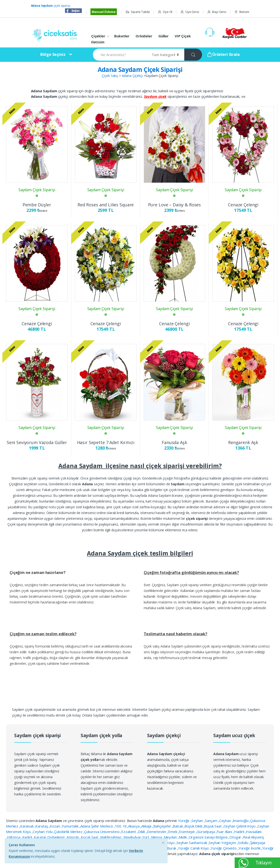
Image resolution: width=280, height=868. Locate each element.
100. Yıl (121, 826)
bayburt (125, 854)
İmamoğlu (241, 821)
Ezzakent (129, 832)
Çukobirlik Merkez (69, 832)
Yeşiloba (102, 848)
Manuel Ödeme (104, 12)
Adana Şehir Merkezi (97, 826)
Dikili (142, 832)
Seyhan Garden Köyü (122, 843)
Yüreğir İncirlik (250, 848)
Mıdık (183, 837)
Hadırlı (240, 832)
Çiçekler (98, 36)
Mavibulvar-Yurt (137, 837)
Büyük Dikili (194, 826)
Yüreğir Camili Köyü (194, 848)
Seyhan (198, 821)
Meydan (171, 837)
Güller (164, 36)
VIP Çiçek (183, 36)
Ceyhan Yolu (43, 832)
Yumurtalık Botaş (140, 848)
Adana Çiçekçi (132, 76)
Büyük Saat (213, 826)
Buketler (122, 36)
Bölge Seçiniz (53, 54)
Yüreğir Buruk (166, 848)
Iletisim (242, 12)
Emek (173, 832)
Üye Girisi (190, 12)
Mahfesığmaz (111, 837)
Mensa (157, 837)
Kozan (55, 826)
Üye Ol (165, 12)
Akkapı (147, 826)
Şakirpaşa (258, 843)
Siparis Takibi (138, 12)
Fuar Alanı (225, 832)
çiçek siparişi (51, 6)
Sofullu (244, 843)
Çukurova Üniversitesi (102, 832)
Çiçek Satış (110, 76)
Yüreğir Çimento (224, 848)
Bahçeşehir (163, 826)
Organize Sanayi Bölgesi (209, 837)
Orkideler (144, 36)
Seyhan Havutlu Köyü (158, 843)
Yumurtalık (70, 826)
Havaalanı (254, 832)
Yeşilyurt (117, 848)
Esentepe (187, 832)
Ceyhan (226, 821)
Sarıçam (212, 821)
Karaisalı (27, 826)
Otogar (236, 837)
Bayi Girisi (217, 12)
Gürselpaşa (206, 832)
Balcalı (178, 826)
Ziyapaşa (110, 854)
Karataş (42, 826)
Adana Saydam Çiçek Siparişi (140, 69)
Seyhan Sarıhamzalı (192, 843)
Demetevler (157, 832)
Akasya (134, 826)
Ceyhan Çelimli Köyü (240, 826)
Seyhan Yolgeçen (223, 843)
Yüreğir (184, 821)
